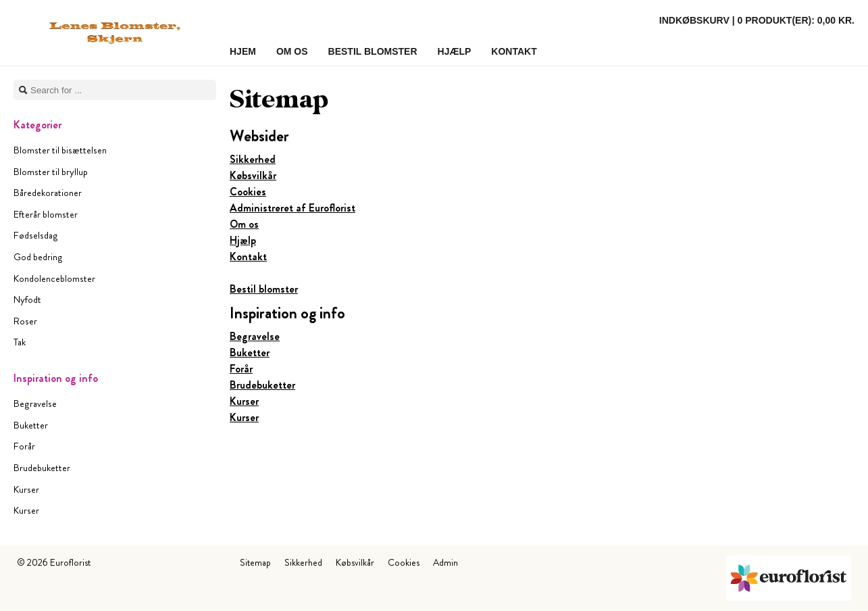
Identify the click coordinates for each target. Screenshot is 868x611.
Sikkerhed (253, 159)
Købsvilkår (253, 175)
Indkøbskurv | (757, 20)
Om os (244, 224)
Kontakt (248, 256)
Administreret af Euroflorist (292, 208)
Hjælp (243, 240)
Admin (445, 562)
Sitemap (255, 562)
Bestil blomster (264, 289)
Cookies (248, 192)
